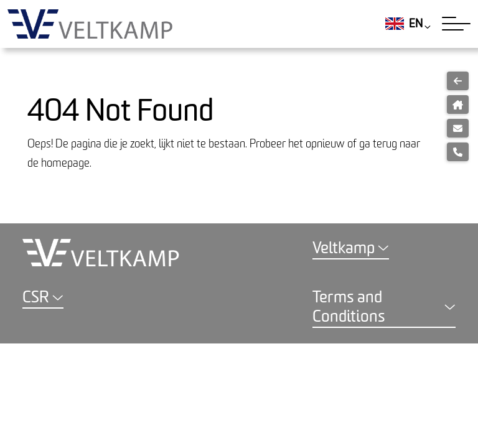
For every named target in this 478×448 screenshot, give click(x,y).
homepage (65, 163)
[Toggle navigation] (456, 24)
